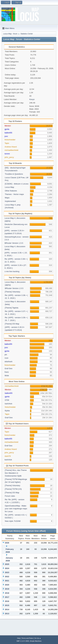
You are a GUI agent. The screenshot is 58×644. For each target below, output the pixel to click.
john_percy (9, 157)
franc (7, 372)
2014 (7, 609)
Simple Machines (36, 641)
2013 (7, 614)
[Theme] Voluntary (12, 292)
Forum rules (10, 496)
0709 (7, 400)
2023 (7, 572)
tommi (7, 154)
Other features (11, 191)
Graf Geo (8, 368)
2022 (7, 577)
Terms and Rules (27, 638)
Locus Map (9, 187)
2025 (7, 564)
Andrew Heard (11, 147)
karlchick (9, 404)
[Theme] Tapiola (12, 308)
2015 (7, 605)
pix (6, 355)
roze (6, 358)
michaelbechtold (11, 150)
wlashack (8, 362)
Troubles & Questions (14, 174)
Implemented (10, 201)
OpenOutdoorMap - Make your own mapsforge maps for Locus (16, 509)
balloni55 (8, 133)
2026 (7, 543)
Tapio (7, 143)
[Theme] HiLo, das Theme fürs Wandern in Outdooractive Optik (16, 473)
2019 (7, 589)
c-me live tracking (12, 271)
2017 (7, 597)
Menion (8, 126)
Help (19, 638)
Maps (7, 198)
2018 (7, 593)
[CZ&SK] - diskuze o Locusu (17, 184)
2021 (7, 581)
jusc (6, 136)
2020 (7, 585)
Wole (7, 376)
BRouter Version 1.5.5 (14, 243)
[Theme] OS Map (12, 324)
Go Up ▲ (38, 638)
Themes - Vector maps (14, 194)
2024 (7, 568)
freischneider (10, 140)
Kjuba (7, 411)
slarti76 (8, 456)
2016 (7, 601)
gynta (7, 129)
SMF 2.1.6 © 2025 (23, 641)
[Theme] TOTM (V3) (13, 489)
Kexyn (32, 99)
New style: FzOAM (13, 521)
